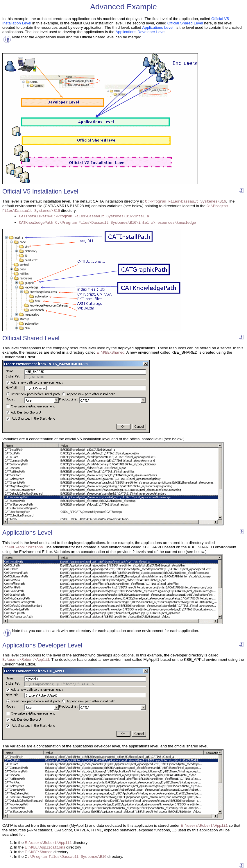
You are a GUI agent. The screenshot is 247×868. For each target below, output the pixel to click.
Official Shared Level (185, 23)
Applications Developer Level (140, 32)
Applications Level (158, 27)
